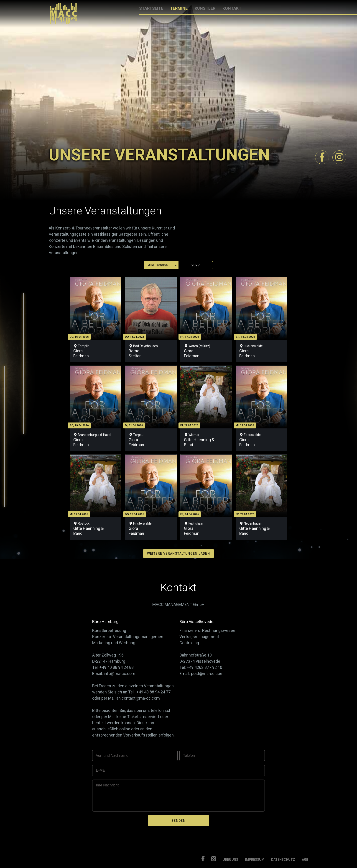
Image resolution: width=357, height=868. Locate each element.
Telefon (189, 756)
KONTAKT (232, 8)
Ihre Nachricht (107, 785)
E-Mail (101, 770)
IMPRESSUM (255, 860)
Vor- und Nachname (112, 756)
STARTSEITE (151, 8)
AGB (305, 860)
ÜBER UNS (230, 860)
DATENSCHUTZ (283, 860)
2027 (196, 265)
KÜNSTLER (205, 8)
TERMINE (179, 8)
